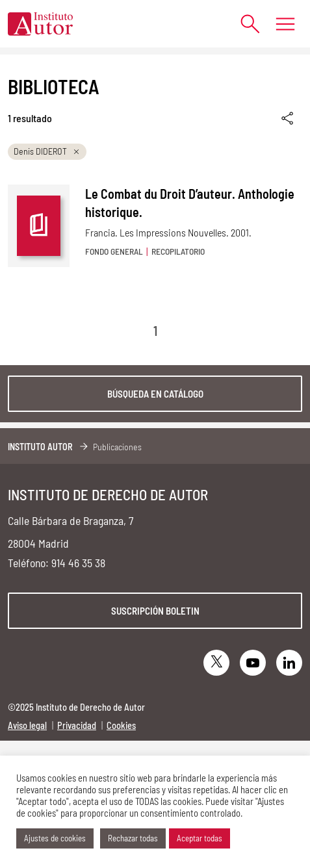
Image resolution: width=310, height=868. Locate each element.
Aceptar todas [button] (200, 838)
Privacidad (77, 725)
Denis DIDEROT (47, 151)
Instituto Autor (40, 447)
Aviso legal (27, 725)
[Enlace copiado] (288, 119)
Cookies (121, 725)
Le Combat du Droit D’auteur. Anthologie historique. (190, 203)
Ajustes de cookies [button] (55, 838)
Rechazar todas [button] (133, 838)
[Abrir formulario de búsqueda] (243, 24)
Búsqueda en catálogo (155, 394)
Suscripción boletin (155, 611)
